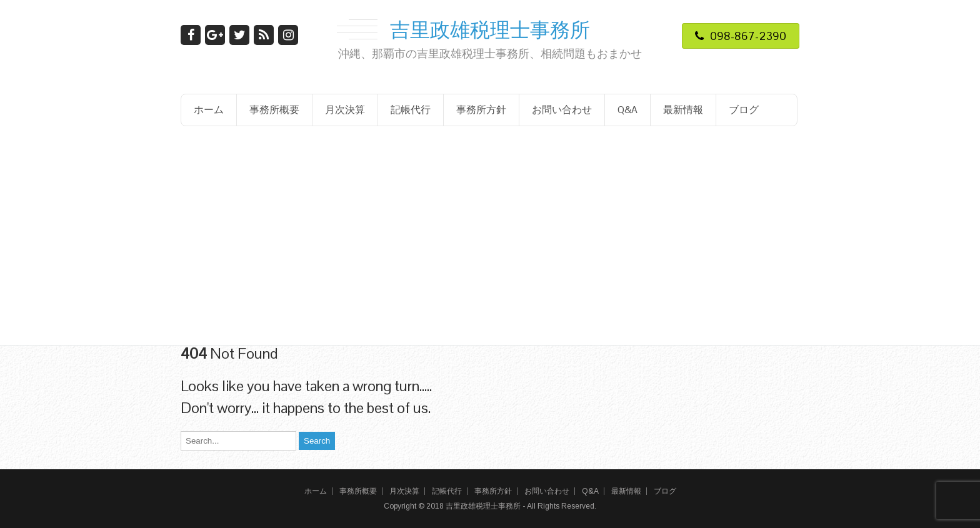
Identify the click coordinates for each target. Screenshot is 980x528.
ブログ (744, 110)
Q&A (627, 110)
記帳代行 (411, 110)
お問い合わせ (562, 110)
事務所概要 (274, 110)
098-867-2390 (741, 36)
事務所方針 (481, 110)
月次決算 (345, 110)
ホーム (209, 110)
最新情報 (683, 110)
